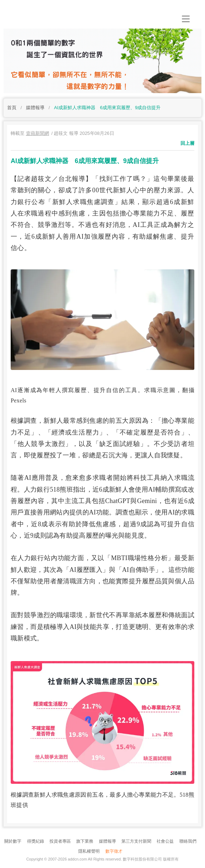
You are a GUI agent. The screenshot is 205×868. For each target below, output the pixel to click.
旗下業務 (85, 841)
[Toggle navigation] (186, 19)
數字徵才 (114, 851)
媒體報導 (35, 108)
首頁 (12, 108)
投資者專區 (60, 841)
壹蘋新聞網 (38, 133)
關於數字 (13, 841)
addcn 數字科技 (75, 17)
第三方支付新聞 (136, 841)
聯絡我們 (188, 841)
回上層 (187, 143)
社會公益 (165, 841)
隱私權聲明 (89, 851)
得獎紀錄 (36, 841)
